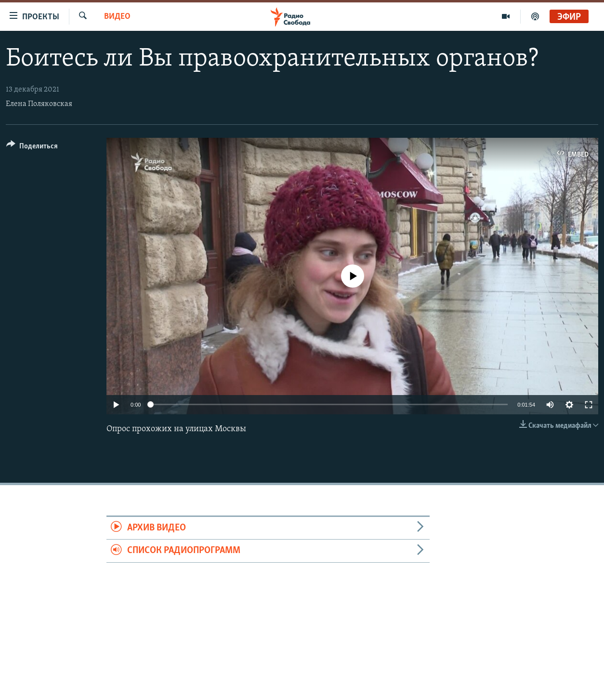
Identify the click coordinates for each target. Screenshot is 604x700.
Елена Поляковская (39, 104)
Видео (117, 17)
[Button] (32, 148)
